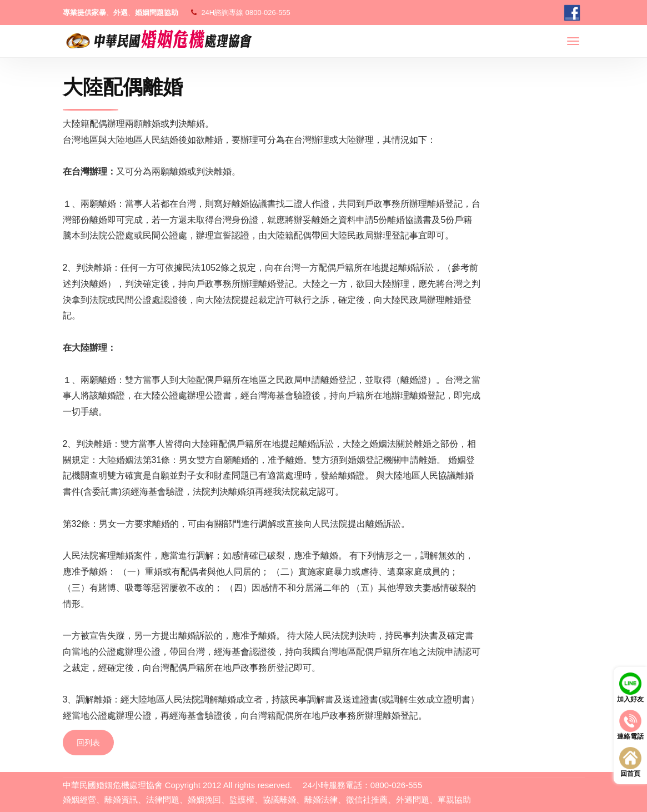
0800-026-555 (268, 13)
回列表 (88, 743)
